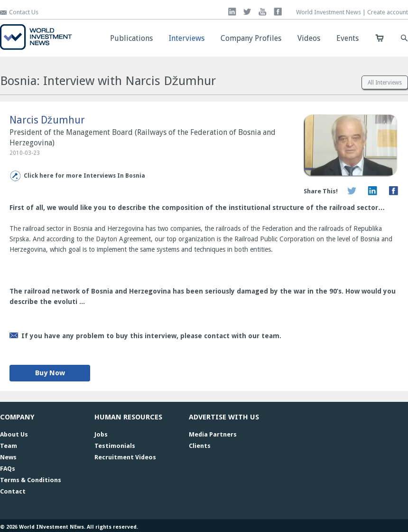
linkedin (232, 12)
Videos (309, 38)
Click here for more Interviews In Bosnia (84, 176)
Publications (131, 38)
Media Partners (213, 434)
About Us (14, 434)
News (8, 457)
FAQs (8, 469)
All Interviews (385, 83)
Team (9, 446)
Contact (13, 491)
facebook (278, 12)
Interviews (187, 38)
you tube (263, 12)
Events (348, 38)
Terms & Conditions (31, 480)
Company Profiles (251, 38)
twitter (247, 12)
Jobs (101, 434)
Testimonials (115, 446)
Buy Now (50, 373)
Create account (388, 12)
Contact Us (24, 12)
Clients (200, 446)
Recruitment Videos (125, 457)
